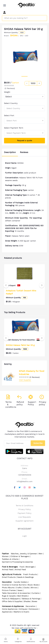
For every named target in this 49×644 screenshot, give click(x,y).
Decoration (31, 606)
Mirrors (34, 588)
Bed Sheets (22, 596)
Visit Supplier (25, 380)
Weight (7, 92)
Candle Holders (21, 582)
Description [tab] (10, 152)
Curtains (35, 593)
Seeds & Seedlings (25, 577)
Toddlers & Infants (10, 559)
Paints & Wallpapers (11, 599)
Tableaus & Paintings (31, 599)
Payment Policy (24, 513)
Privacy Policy (25, 509)
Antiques (23, 609)
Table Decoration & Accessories (16, 593)
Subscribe (38, 443)
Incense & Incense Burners (14, 585)
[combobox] (24, 97)
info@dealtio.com (25, 481)
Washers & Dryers (21, 612)
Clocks (26, 588)
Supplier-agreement (24, 521)
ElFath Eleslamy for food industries (32, 373)
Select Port (9, 115)
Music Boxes (33, 585)
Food (22, 567)
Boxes (35, 601)
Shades (27, 601)
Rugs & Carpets (9, 596)
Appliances (7, 612)
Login (25, 536)
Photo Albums (8, 588)
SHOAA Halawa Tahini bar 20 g (20, 345)
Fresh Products (30, 574)
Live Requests (24, 517)
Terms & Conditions (24, 506)
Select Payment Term (14, 128)
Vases (20, 590)
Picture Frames (9, 590)
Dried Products (9, 577)
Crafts (19, 588)
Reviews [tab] (24, 152)
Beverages (30, 567)
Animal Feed (8, 569)
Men (41, 554)
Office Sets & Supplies (12, 601)
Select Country (11, 103)
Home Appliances (10, 609)
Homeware (34, 609)
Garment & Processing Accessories (17, 562)
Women (5, 556)
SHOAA (14, 35)
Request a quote (25, 140)
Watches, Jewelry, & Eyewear (24, 554)
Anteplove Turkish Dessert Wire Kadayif (21, 292)
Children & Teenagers (20, 556)
